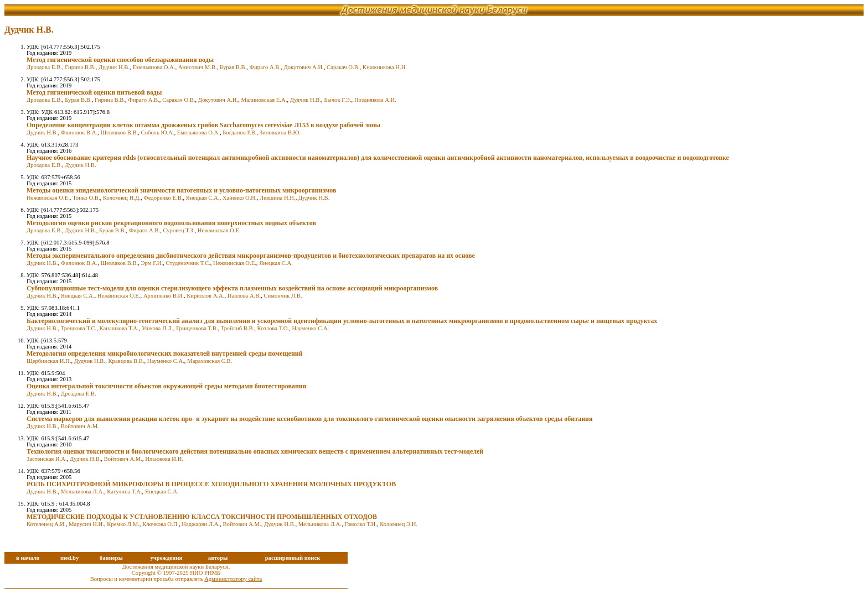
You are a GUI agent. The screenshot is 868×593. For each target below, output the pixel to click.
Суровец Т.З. (179, 230)
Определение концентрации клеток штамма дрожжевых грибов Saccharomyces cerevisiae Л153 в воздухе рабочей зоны (203, 125)
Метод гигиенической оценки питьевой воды (94, 92)
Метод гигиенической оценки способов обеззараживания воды (120, 60)
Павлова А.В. (244, 296)
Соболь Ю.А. (158, 132)
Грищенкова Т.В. (197, 328)
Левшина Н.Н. (278, 198)
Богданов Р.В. (239, 132)
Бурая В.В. (233, 67)
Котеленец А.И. (46, 524)
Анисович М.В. (198, 67)
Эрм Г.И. (152, 263)
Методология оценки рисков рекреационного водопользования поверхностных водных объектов (171, 223)
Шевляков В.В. (119, 132)
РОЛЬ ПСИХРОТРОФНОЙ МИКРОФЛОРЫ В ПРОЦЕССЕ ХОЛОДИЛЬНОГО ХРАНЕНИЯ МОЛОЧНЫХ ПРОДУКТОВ (211, 484)
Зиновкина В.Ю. (280, 132)
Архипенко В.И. (164, 296)
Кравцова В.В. (126, 361)
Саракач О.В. (343, 67)
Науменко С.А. (310, 328)
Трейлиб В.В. (238, 328)
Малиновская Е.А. (264, 100)
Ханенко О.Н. (240, 198)
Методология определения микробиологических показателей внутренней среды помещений (165, 353)
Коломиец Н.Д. (122, 198)
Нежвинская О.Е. (48, 198)
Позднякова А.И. (375, 100)
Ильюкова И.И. (164, 459)
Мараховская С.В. (210, 361)
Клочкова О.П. (161, 524)
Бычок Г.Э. (337, 100)
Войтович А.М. (80, 426)
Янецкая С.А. (203, 198)
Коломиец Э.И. (399, 524)
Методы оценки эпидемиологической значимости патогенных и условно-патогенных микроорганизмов (182, 190)
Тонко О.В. (86, 198)
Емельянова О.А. (154, 67)
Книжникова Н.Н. (385, 67)
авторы (218, 558)
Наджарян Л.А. (201, 524)
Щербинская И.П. (49, 361)
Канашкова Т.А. (119, 328)
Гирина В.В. (80, 67)
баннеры (111, 558)
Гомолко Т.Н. (361, 524)
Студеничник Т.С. (188, 263)
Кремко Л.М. (123, 524)
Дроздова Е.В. (44, 67)
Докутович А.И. (303, 67)
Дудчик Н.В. (114, 67)
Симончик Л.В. (283, 296)
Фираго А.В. (265, 67)
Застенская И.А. (47, 459)
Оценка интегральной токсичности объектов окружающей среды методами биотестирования (166, 386)
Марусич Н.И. (86, 524)
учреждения (166, 558)
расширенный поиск (293, 558)
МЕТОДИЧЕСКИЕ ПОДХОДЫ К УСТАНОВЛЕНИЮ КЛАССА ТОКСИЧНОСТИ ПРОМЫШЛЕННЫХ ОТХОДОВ (202, 517)
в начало (28, 558)
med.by (69, 558)
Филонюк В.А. (79, 132)
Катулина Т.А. (124, 491)
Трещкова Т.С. (79, 328)
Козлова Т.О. (273, 328)
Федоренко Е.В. (163, 198)
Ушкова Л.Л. (157, 328)
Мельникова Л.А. (82, 491)
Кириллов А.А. (205, 296)
